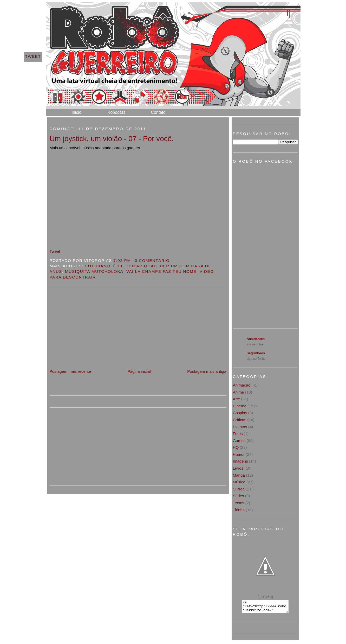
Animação (242, 385)
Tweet (55, 251)
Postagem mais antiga (207, 371)
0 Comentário (152, 260)
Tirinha (239, 510)
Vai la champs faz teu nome (161, 271)
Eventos (240, 427)
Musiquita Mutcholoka (94, 271)
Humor (239, 454)
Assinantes (256, 339)
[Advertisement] (89, 332)
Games (239, 441)
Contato (158, 112)
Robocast (116, 112)
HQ (236, 447)
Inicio (77, 112)
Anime (239, 392)
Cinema (240, 406)
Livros (238, 468)
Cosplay (240, 413)
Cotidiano (97, 266)
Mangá (239, 475)
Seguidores (256, 353)
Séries (239, 496)
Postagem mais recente (70, 371)
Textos (239, 503)
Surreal (239, 489)
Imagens (240, 461)
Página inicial (139, 371)
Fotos (238, 434)
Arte (237, 399)
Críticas (240, 420)
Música (239, 482)
